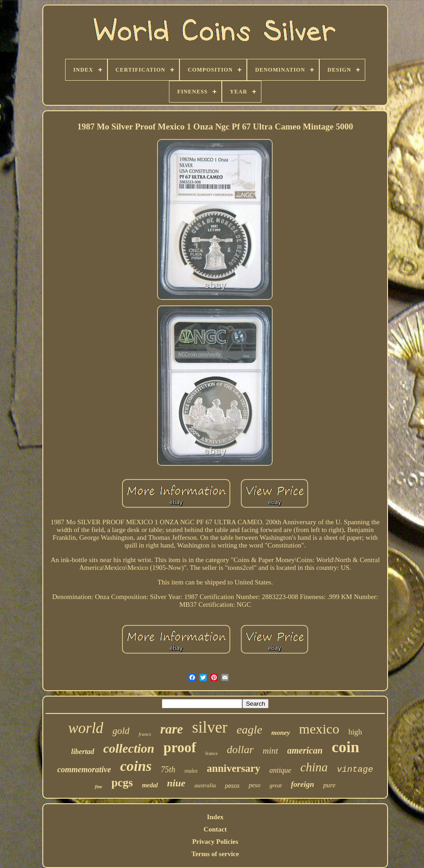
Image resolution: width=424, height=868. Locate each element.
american (305, 750)
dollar (240, 749)
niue (176, 783)
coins (136, 766)
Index (215, 817)
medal (150, 785)
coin (345, 747)
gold (121, 731)
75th (168, 770)
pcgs (122, 783)
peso (255, 785)
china (314, 767)
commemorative (84, 770)
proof (180, 747)
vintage (355, 770)
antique (280, 770)
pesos (232, 786)
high (355, 732)
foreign (303, 784)
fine (98, 787)
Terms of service (215, 854)
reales (191, 771)
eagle (249, 730)
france (212, 753)
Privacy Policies (215, 842)
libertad (83, 752)
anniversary (234, 768)
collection (129, 748)
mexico (319, 729)
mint (271, 751)
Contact (215, 829)
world (86, 728)
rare (172, 729)
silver (210, 727)
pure (329, 785)
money (281, 733)
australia (205, 785)
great (276, 785)
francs (145, 734)
